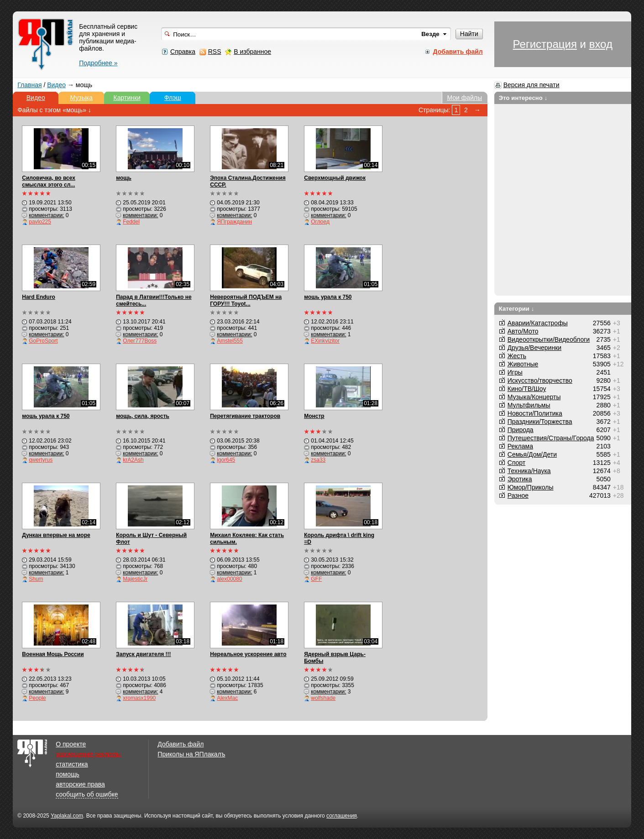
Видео (56, 85)
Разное (518, 495)
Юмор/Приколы (531, 487)
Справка (183, 52)
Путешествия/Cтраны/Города (551, 438)
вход (601, 44)
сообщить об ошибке (87, 794)
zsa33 (318, 460)
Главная (29, 85)
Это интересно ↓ (523, 98)
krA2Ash (133, 460)
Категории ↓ (517, 309)
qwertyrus (41, 460)
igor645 (226, 460)
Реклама (520, 446)
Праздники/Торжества (540, 422)
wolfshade (323, 698)
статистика (72, 764)
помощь (68, 774)
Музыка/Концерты (534, 397)
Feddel (131, 222)
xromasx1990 (139, 698)
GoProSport (43, 341)
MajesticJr (135, 579)
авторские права (80, 784)
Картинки (127, 98)
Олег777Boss (140, 341)
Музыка (81, 98)
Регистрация (545, 44)
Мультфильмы (529, 405)
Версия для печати (531, 85)
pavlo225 (40, 222)
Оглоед (320, 222)
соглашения (342, 816)
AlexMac (227, 698)
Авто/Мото (523, 331)
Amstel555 (230, 341)
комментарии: (46, 215)
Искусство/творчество (540, 380)
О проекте (71, 744)
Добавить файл (181, 744)
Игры (515, 372)
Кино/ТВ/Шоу (527, 389)
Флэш (173, 98)
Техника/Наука (529, 471)
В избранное (252, 52)
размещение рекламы (88, 754)
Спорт (516, 463)
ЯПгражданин (234, 222)
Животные (523, 364)
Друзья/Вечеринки (534, 348)
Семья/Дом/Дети (532, 454)
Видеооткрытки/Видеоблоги (549, 339)
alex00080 (229, 579)
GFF (316, 579)
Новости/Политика (535, 413)
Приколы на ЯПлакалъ (191, 754)
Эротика (520, 479)
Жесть (517, 356)
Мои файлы (464, 98)
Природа (521, 430)
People (37, 698)
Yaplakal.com (67, 816)
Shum (36, 579)
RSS (215, 52)
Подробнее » (98, 63)
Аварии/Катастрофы (538, 323)
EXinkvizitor (325, 341)
